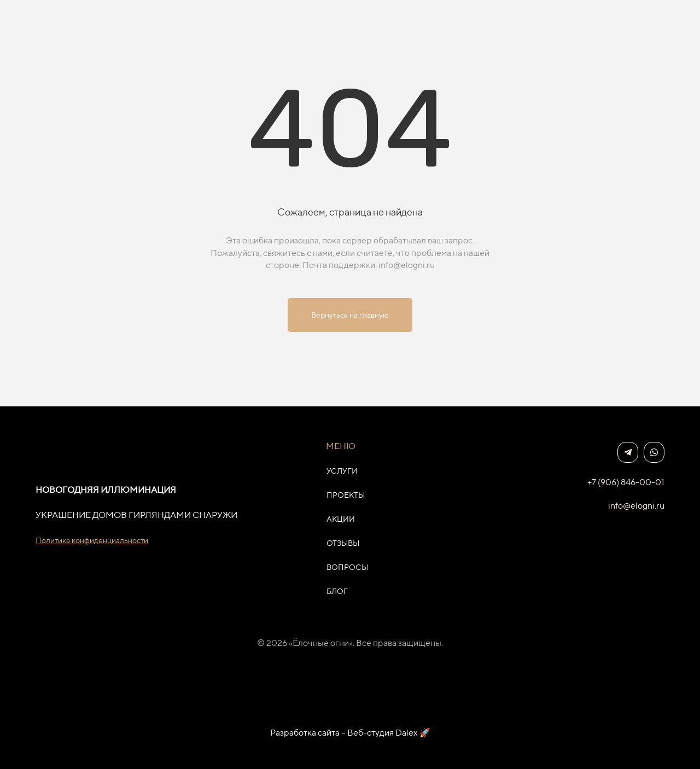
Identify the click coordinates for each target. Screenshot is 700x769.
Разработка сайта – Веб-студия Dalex (344, 733)
